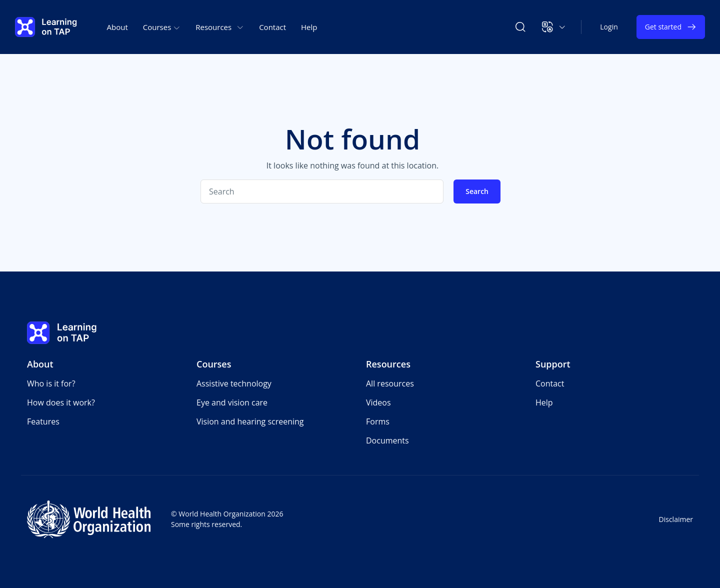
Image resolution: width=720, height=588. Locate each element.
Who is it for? (51, 383)
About (117, 27)
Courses (214, 364)
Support (553, 364)
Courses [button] (162, 27)
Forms (378, 421)
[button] (554, 27)
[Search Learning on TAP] (520, 27)
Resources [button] (220, 27)
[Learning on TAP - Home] (46, 27)
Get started (671, 27)
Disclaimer (676, 519)
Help (309, 27)
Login (609, 27)
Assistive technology (234, 383)
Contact (272, 27)
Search (477, 191)
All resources (390, 383)
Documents (387, 440)
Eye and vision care (232, 402)
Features (43, 421)
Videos (378, 402)
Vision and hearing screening (250, 421)
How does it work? (61, 402)
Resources (388, 364)
